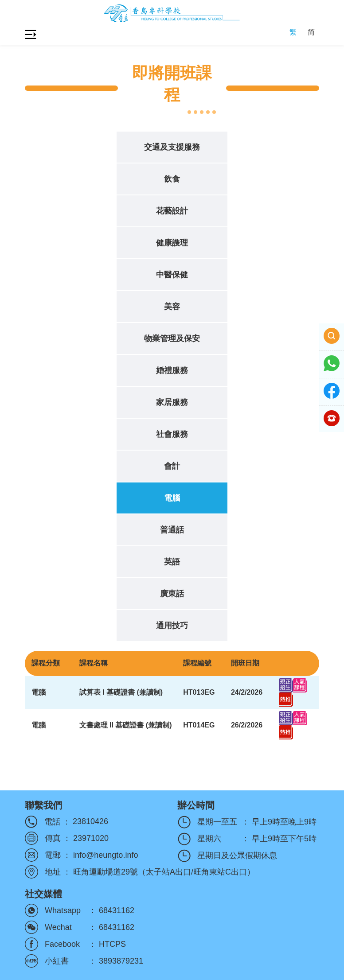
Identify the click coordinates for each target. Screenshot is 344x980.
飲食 (172, 179)
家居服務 (172, 402)
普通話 (172, 530)
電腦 (172, 498)
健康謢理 (172, 243)
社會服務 (172, 434)
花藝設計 (172, 211)
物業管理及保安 (172, 338)
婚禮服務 (172, 370)
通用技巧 (172, 626)
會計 (172, 466)
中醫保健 (172, 275)
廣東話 (172, 594)
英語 (172, 562)
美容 (172, 307)
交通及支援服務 (172, 147)
